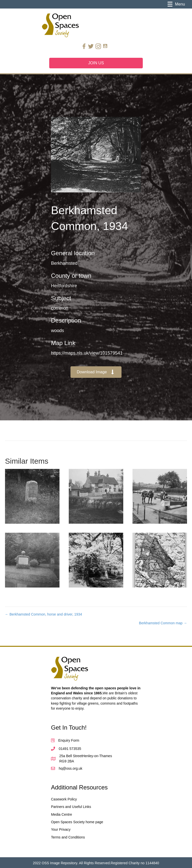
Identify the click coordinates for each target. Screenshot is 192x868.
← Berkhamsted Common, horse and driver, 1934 (43, 614)
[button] (96, 372)
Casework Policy (64, 799)
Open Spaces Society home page (77, 822)
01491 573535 (70, 749)
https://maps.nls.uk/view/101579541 (87, 353)
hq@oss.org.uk (70, 768)
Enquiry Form (69, 740)
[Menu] (176, 4)
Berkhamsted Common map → (163, 623)
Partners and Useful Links (71, 807)
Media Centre (61, 814)
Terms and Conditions (68, 837)
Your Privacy (61, 829)
